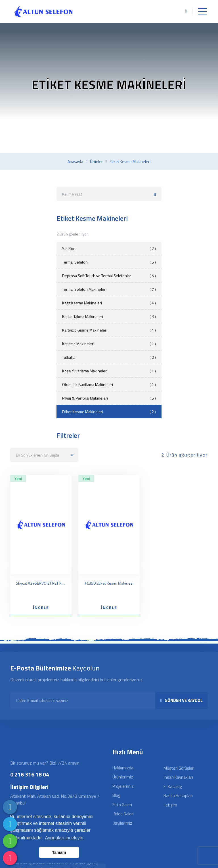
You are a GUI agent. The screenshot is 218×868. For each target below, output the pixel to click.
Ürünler (96, 162)
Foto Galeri (122, 805)
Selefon (109, 248)
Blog (116, 795)
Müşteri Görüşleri (179, 768)
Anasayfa (75, 162)
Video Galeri (123, 814)
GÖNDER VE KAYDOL (182, 700)
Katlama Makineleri (109, 344)
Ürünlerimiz (123, 777)
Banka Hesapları (178, 796)
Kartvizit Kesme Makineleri (109, 330)
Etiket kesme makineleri (130, 162)
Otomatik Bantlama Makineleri (109, 384)
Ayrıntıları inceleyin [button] (64, 838)
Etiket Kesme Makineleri (109, 412)
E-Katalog (173, 787)
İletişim (170, 805)
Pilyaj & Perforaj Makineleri (109, 398)
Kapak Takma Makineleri (109, 316)
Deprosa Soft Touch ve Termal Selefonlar (109, 276)
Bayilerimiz (122, 823)
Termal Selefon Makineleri (109, 289)
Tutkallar (109, 357)
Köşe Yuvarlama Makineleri (109, 371)
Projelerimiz (123, 786)
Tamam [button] (59, 852)
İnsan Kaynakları (178, 777)
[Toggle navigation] (202, 11)
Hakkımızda (123, 768)
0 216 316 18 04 (30, 774)
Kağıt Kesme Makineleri (109, 303)
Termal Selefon (109, 262)
